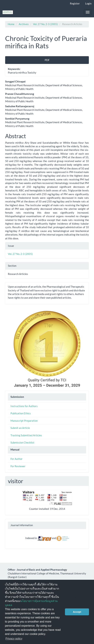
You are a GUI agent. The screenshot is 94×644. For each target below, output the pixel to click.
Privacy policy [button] (14, 639)
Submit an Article (20, 428)
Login (88, 3)
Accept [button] (77, 612)
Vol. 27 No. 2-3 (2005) (45, 24)
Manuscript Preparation (24, 421)
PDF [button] (47, 60)
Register (75, 3)
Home (11, 24)
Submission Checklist (22, 442)
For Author (16, 459)
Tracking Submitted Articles (26, 435)
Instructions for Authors (24, 406)
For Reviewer (18, 466)
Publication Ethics (21, 413)
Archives (24, 24)
